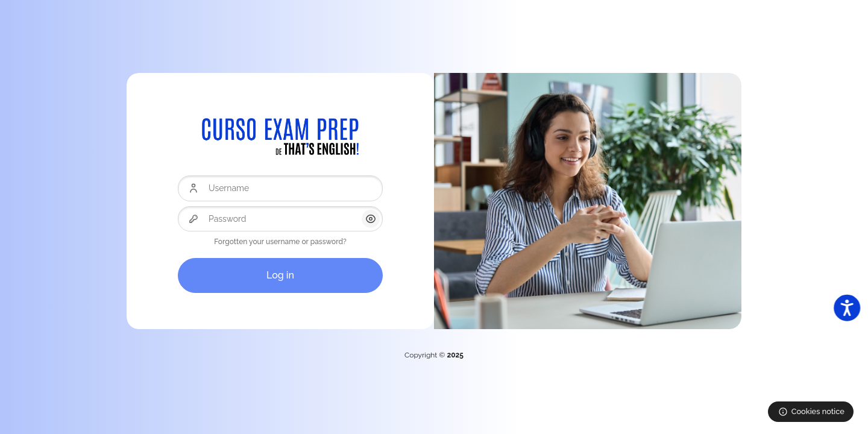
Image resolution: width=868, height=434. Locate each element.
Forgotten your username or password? (280, 242)
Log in (280, 275)
